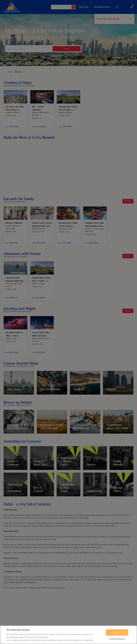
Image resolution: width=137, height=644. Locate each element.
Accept (117, 632)
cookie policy (89, 640)
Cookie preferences (117, 639)
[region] (68, 635)
